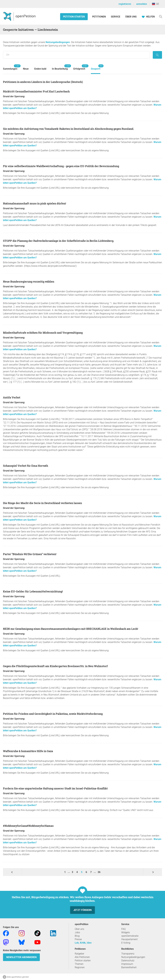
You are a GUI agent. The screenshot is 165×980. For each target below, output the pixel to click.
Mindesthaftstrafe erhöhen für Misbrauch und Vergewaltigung (43, 333)
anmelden (142, 4)
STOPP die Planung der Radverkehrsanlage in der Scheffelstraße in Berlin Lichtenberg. (59, 241)
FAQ (123, 929)
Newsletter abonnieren (21, 957)
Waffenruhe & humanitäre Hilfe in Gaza (28, 751)
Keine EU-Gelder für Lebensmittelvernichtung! (33, 591)
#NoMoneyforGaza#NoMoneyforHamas (28, 826)
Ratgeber (79, 954)
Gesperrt (96, 67)
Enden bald (40, 69)
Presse (78, 939)
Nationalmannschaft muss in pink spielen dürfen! (34, 203)
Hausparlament (129, 939)
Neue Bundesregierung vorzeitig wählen (29, 282)
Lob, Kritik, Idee (83, 943)
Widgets (126, 932)
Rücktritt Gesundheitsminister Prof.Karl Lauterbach (36, 91)
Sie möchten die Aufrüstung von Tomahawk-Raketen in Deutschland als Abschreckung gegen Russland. (69, 129)
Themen (79, 964)
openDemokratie (130, 936)
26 (99, 872)
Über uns (79, 929)
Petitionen (99, 17)
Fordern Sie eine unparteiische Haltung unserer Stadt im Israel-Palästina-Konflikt (55, 788)
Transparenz (128, 954)
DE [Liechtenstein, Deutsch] (156, 4)
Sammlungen (10, 67)
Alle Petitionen (82, 957)
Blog (77, 936)
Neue (26, 69)
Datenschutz (128, 961)
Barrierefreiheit (129, 967)
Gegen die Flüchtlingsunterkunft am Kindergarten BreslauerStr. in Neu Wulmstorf (55, 666)
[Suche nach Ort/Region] (76, 55)
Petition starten (74, 17)
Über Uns (131, 17)
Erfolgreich (79, 67)
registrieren (125, 4)
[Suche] (161, 16)
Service (116, 17)
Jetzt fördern (82, 910)
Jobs (77, 932)
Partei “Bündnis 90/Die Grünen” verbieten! (30, 554)
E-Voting (126, 943)
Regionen (80, 967)
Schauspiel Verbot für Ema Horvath (26, 466)
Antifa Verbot (12, 397)
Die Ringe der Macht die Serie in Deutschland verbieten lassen (42, 503)
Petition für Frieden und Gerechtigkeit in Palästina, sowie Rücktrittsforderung (53, 714)
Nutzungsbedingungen (58, 42)
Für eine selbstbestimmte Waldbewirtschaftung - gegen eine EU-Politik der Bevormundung (61, 166)
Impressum (127, 964)
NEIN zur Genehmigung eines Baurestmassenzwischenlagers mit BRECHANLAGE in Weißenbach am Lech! (70, 629)
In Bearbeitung (60, 67)
